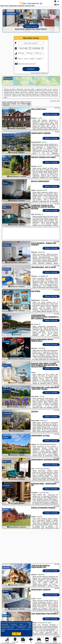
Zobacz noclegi (51, 114)
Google (29, 623)
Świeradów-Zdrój (8, 135)
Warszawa (6, 341)
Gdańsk (5, 183)
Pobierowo (6, 269)
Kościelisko (6, 486)
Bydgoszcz (6, 616)
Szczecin (5, 591)
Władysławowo (8, 293)
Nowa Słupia (7, 389)
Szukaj (31, 69)
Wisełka (5, 510)
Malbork (5, 437)
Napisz (60, 643)
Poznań (5, 365)
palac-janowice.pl (31, 3)
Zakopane (6, 567)
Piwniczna (6, 111)
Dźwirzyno (6, 245)
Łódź (4, 207)
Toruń (5, 461)
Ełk (4, 317)
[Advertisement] (31, 546)
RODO (3, 631)
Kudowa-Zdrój (7, 413)
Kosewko (6, 159)
